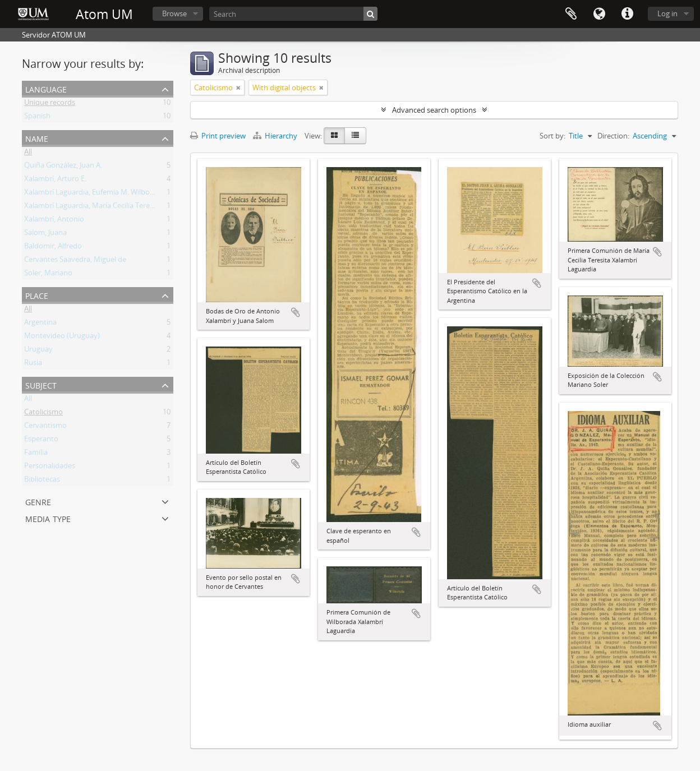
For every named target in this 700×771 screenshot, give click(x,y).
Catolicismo (43, 414)
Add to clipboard (296, 312)
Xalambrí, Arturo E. (55, 181)
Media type (48, 518)
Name (37, 138)
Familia (36, 454)
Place (37, 295)
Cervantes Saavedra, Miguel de (75, 261)
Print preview (218, 136)
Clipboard (571, 14)
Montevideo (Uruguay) (62, 338)
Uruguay (38, 351)
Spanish (37, 118)
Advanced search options (434, 110)
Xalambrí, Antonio (54, 221)
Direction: (613, 136)
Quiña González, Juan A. (63, 167)
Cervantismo (45, 427)
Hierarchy (276, 136)
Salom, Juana (45, 234)
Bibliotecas (42, 481)
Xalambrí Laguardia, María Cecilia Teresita (93, 207)
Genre (38, 501)
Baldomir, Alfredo (53, 248)
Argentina (40, 324)
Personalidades (50, 468)
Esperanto (41, 441)
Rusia (33, 364)
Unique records (50, 104)
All (28, 154)
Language (599, 14)
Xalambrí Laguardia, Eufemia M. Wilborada (95, 194)
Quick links (627, 14)
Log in (667, 13)
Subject (41, 384)
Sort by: (552, 136)
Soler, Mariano (48, 275)
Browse (174, 13)
